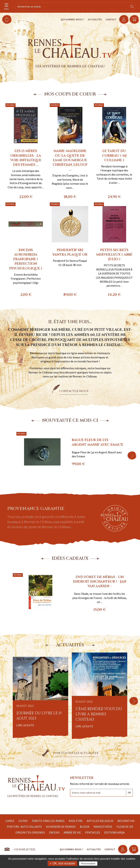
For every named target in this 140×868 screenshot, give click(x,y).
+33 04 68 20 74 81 (24, 849)
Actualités (92, 19)
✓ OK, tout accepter (62, 863)
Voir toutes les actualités (75, 753)
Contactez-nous (74, 391)
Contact (108, 19)
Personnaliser (88, 864)
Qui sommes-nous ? (70, 19)
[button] (132, 456)
